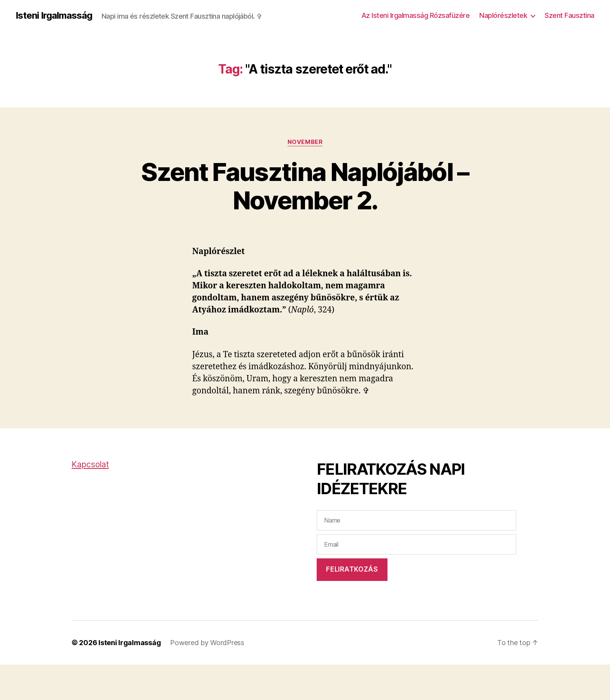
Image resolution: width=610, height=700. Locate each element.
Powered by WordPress (207, 643)
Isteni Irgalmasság (54, 16)
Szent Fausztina (570, 15)
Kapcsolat (90, 464)
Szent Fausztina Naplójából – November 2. (305, 186)
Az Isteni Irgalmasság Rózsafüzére (416, 15)
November (305, 142)
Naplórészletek (503, 15)
